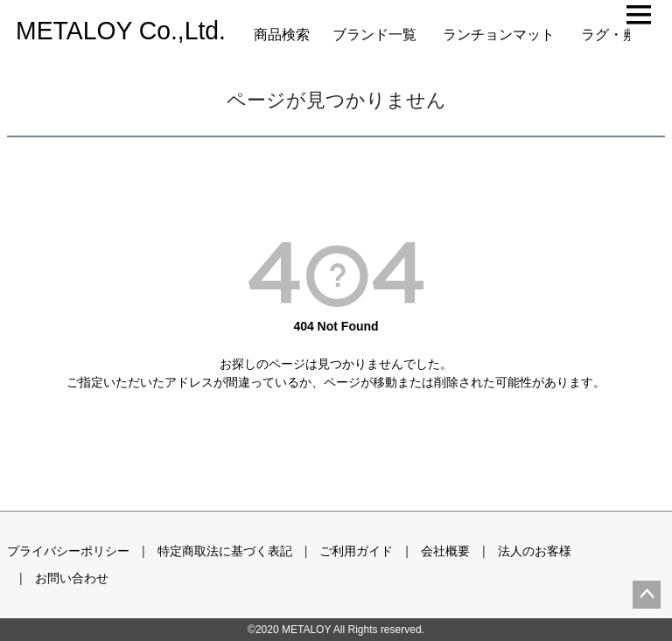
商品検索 (282, 35)
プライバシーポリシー (68, 551)
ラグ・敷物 (616, 35)
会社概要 (445, 551)
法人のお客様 (535, 551)
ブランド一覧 (374, 35)
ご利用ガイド (356, 551)
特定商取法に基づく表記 (225, 551)
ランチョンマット (499, 35)
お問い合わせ (72, 578)
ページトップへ (647, 595)
